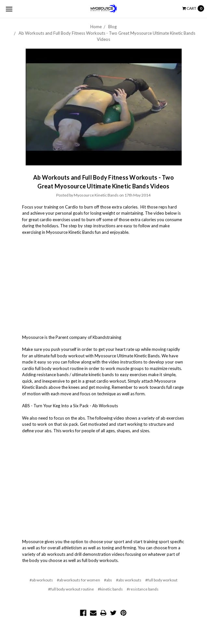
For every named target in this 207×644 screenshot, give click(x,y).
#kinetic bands (110, 589)
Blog (112, 27)
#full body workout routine (71, 589)
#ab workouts (41, 580)
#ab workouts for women (78, 580)
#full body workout (161, 580)
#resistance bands (143, 589)
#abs (108, 580)
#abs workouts (129, 580)
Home (96, 27)
